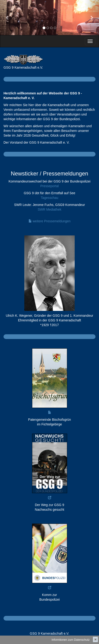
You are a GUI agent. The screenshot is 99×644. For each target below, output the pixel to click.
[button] (7, 18)
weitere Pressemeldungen (50, 221)
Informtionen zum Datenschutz (71, 640)
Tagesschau (49, 198)
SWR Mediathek (49, 209)
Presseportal (49, 186)
